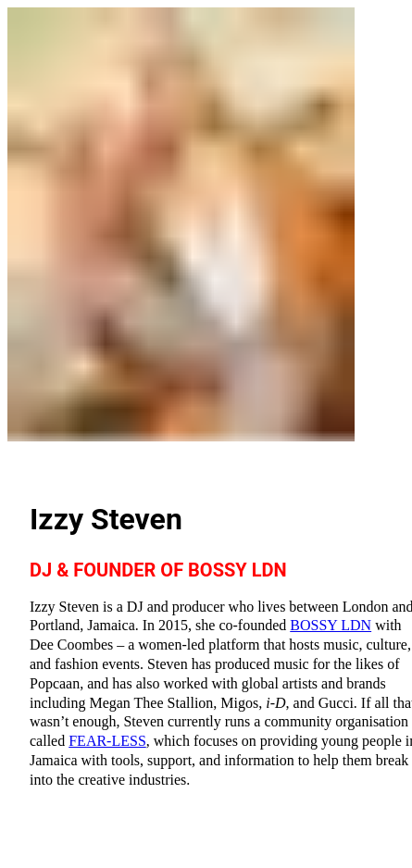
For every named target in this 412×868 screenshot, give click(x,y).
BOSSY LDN (331, 625)
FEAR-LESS (107, 741)
